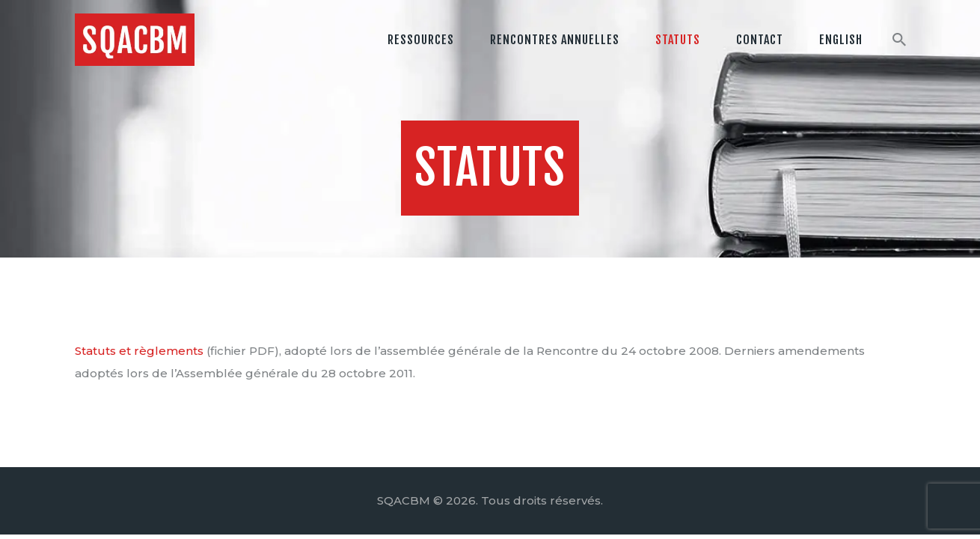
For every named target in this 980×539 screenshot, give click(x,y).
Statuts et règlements (139, 351)
